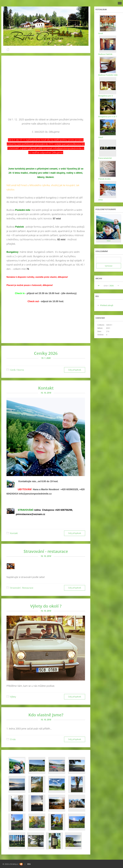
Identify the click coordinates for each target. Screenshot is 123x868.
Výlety (13, 697)
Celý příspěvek (75, 370)
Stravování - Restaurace (22, 588)
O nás (13, 739)
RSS (29, 864)
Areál (100, 33)
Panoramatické (105, 158)
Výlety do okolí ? (46, 606)
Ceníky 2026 (46, 353)
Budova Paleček (105, 54)
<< (99, 286)
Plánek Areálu (104, 179)
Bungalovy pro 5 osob (108, 96)
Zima (100, 200)
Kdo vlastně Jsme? (46, 715)
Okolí (100, 137)
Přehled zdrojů (107, 305)
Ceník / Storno (17, 370)
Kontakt (46, 388)
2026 (112, 286)
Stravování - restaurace (46, 551)
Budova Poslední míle (108, 75)
